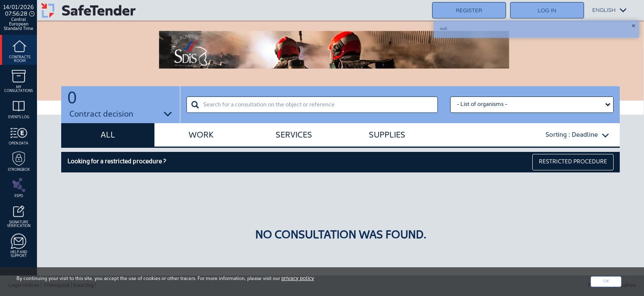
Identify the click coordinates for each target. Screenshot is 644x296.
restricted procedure (573, 162)
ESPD (19, 187)
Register (469, 10)
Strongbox (19, 161)
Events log (19, 108)
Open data (18, 134)
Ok (606, 281)
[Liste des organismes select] (532, 105)
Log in (547, 10)
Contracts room (20, 50)
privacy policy (298, 279)
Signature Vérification (19, 215)
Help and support (19, 245)
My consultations (18, 80)
